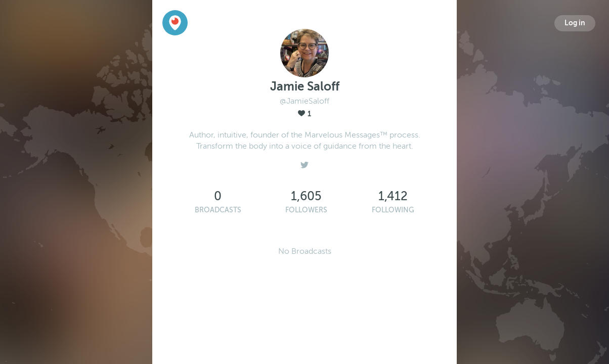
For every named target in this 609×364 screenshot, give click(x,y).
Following (393, 210)
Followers (306, 210)
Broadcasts (218, 210)
